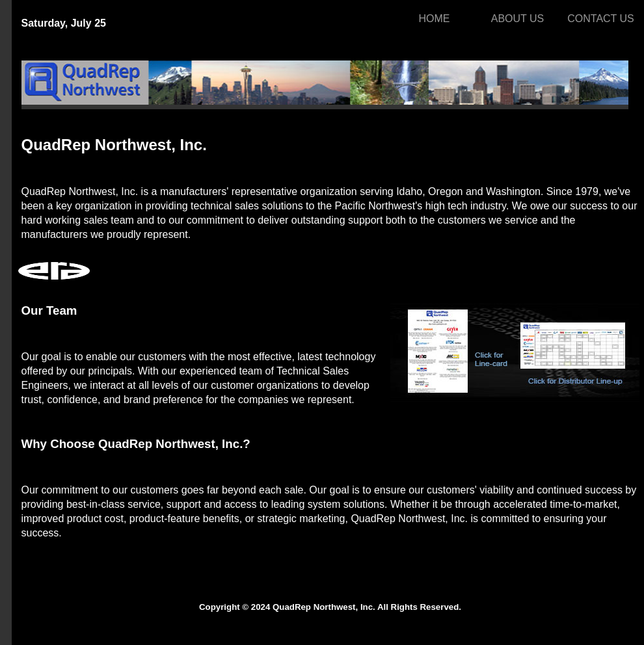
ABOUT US (518, 19)
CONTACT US (601, 19)
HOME (435, 19)
